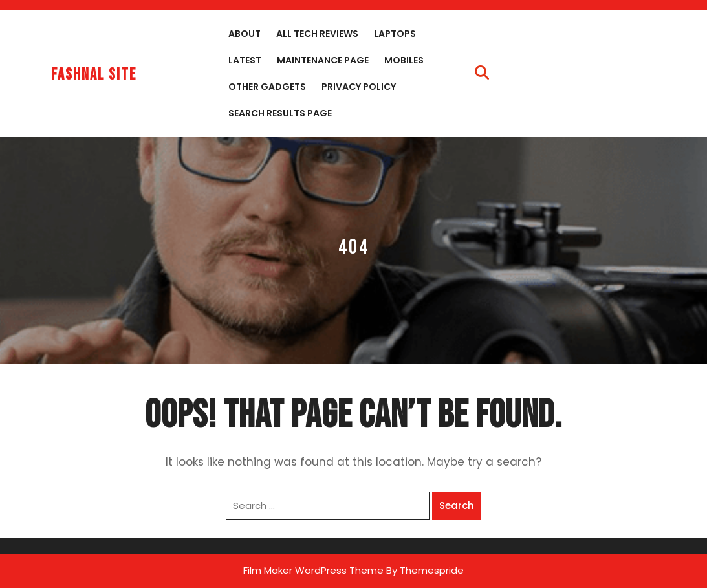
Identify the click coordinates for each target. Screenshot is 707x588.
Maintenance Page (323, 60)
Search (457, 506)
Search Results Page (280, 113)
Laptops (395, 34)
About (245, 34)
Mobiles (404, 60)
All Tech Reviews (317, 34)
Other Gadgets (267, 87)
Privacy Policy (359, 87)
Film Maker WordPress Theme (313, 570)
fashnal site (94, 75)
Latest (245, 60)
